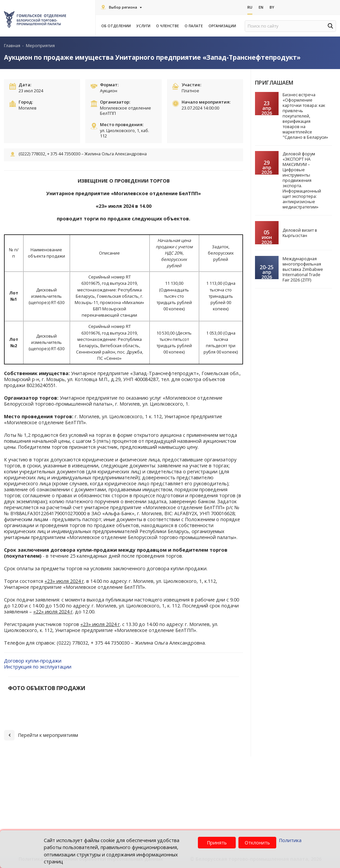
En (261, 7)
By (272, 7)
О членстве (169, 26)
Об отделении (117, 26)
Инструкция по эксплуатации (38, 667)
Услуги (144, 26)
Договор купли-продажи (33, 661)
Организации (223, 26)
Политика (290, 840)
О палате (195, 26)
